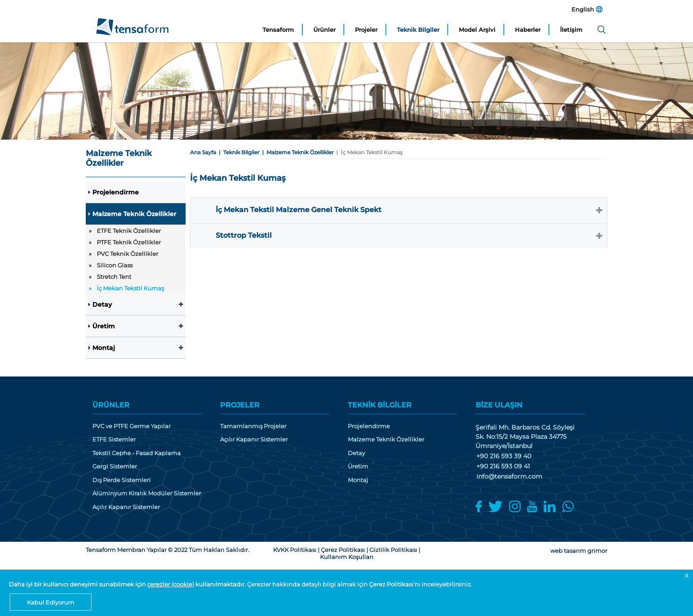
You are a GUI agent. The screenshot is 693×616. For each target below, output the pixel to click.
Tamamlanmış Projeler (253, 426)
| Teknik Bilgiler (238, 152)
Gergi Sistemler (115, 466)
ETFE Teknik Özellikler (129, 231)
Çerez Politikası (391, 584)
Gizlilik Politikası (393, 550)
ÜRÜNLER (111, 405)
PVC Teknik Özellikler (128, 254)
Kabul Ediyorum (51, 602)
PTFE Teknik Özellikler (129, 242)
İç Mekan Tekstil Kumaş (130, 288)
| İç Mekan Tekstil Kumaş (368, 152)
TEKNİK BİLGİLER (380, 405)
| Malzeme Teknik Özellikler (297, 152)
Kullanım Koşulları (347, 557)
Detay (102, 304)
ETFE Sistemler (114, 439)
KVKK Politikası (295, 550)
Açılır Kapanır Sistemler (126, 507)
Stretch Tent (114, 277)
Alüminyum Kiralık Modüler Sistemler (147, 493)
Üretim (104, 326)
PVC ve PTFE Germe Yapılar (131, 426)
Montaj (104, 348)
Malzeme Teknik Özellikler (134, 214)
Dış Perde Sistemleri (122, 480)
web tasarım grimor (579, 551)
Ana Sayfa (203, 152)
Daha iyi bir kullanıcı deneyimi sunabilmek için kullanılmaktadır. (128, 584)
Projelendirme (116, 192)
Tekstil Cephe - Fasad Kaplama (137, 453)
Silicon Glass (115, 265)
